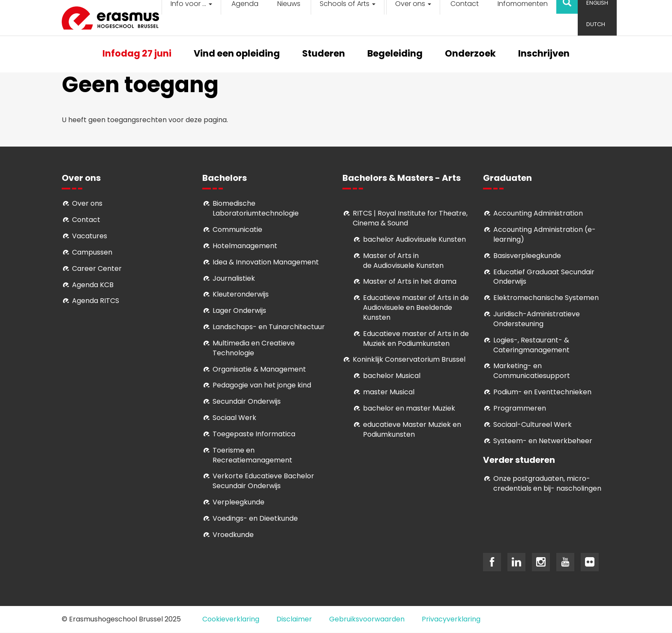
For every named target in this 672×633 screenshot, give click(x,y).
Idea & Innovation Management (266, 262)
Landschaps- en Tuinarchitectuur (269, 327)
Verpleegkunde (238, 502)
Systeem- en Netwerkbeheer (543, 441)
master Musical (389, 392)
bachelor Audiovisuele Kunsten (414, 239)
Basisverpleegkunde (527, 256)
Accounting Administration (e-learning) (544, 234)
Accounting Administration (538, 213)
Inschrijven (544, 54)
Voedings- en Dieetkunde (255, 518)
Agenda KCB (93, 285)
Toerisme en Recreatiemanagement (252, 455)
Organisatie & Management (259, 369)
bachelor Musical (392, 376)
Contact (86, 220)
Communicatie (237, 229)
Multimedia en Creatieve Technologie (254, 348)
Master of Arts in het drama (410, 281)
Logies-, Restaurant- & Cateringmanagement (531, 345)
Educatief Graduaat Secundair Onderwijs (544, 277)
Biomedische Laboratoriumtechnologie (256, 208)
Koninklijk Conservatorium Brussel (409, 359)
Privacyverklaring (451, 619)
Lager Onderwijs (239, 310)
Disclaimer (294, 619)
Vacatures (90, 236)
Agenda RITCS (96, 301)
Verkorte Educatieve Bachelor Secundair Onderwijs (263, 481)
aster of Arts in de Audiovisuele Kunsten (403, 261)
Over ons (87, 203)
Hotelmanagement (245, 246)
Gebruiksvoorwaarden (367, 619)
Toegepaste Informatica (254, 434)
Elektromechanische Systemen (546, 298)
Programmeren (520, 408)
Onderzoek (470, 54)
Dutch (596, 24)
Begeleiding (395, 54)
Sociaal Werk (234, 418)
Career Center (97, 268)
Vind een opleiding (237, 54)
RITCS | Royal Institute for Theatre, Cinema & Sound (410, 218)
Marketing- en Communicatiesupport (532, 371)
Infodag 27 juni (137, 54)
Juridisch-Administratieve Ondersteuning (537, 319)
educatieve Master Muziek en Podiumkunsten (412, 429)
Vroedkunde (233, 535)
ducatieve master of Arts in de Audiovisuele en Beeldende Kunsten (416, 307)
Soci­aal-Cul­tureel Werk (532, 424)
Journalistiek (234, 278)
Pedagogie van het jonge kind (262, 385)
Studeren (324, 54)
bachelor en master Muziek (409, 408)
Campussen (92, 252)
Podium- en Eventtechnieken (542, 392)
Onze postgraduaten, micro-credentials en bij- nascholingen (547, 483)
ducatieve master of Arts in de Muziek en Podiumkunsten (416, 339)
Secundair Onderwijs (247, 401)
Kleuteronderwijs (241, 294)
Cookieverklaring (231, 619)
